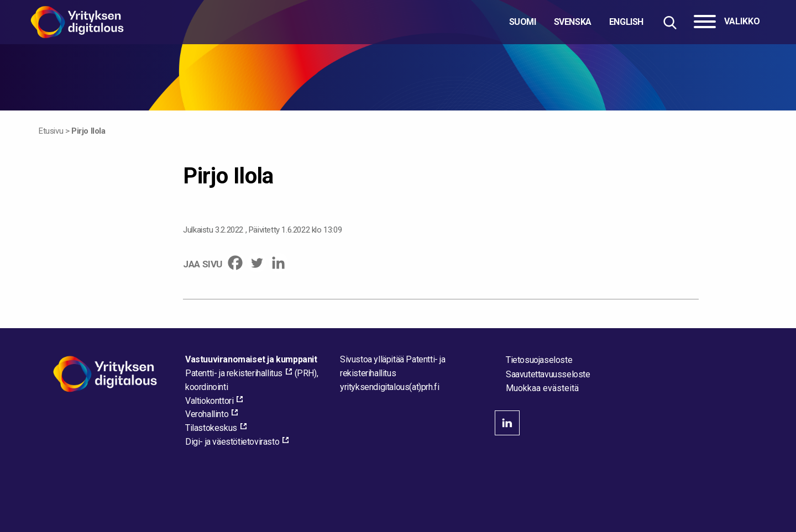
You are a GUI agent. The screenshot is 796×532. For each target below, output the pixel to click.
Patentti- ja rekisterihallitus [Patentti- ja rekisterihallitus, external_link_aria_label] (234, 373)
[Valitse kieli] (576, 22)
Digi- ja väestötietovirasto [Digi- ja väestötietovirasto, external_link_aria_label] (232, 442)
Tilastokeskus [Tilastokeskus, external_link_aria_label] (211, 428)
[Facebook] (235, 263)
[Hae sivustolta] (670, 22)
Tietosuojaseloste (539, 360)
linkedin (507, 423)
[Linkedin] (278, 263)
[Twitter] (257, 263)
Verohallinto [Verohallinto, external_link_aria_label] (207, 414)
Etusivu (51, 131)
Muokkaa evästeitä (542, 388)
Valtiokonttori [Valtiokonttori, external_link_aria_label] (209, 401)
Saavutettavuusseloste (548, 374)
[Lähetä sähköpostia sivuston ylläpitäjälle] (389, 387)
